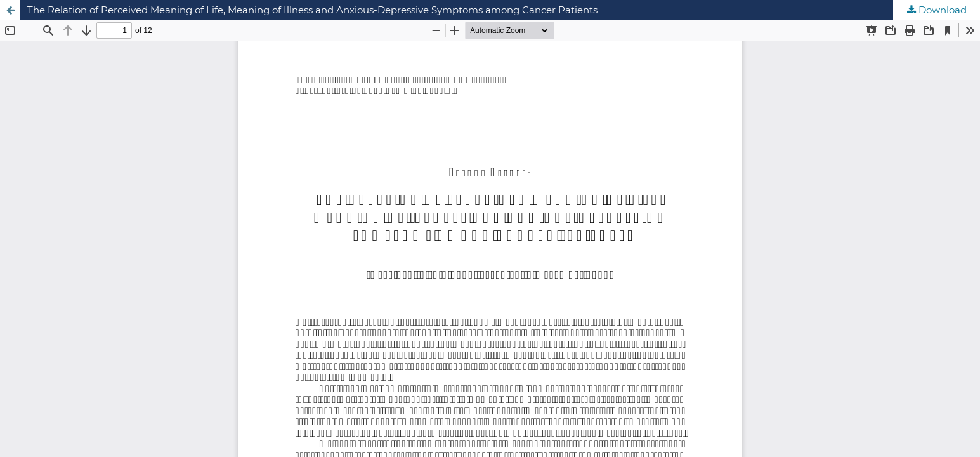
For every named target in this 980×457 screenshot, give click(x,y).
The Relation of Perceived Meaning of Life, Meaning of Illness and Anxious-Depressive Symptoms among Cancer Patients (312, 10)
